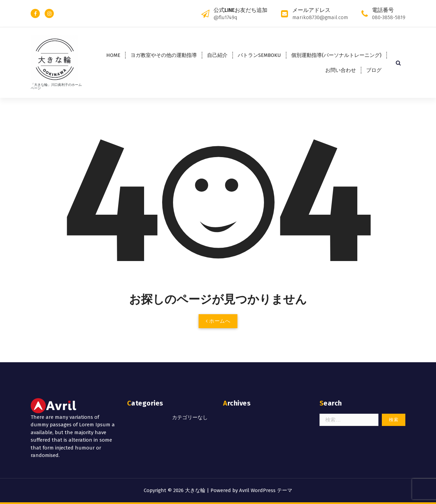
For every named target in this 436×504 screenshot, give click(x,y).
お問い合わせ (341, 70)
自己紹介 (217, 55)
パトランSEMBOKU (259, 55)
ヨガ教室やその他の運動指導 (164, 55)
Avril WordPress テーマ (266, 490)
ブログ (374, 70)
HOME (113, 55)
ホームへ (218, 321)
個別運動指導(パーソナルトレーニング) (336, 55)
